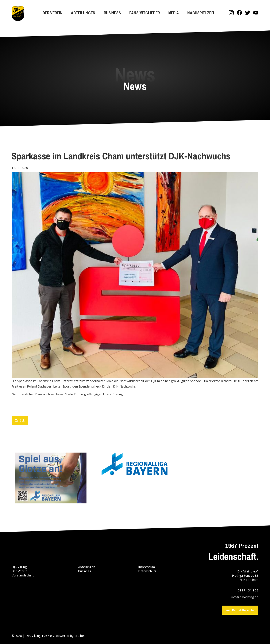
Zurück (20, 420)
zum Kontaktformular (240, 610)
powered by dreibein (71, 636)
